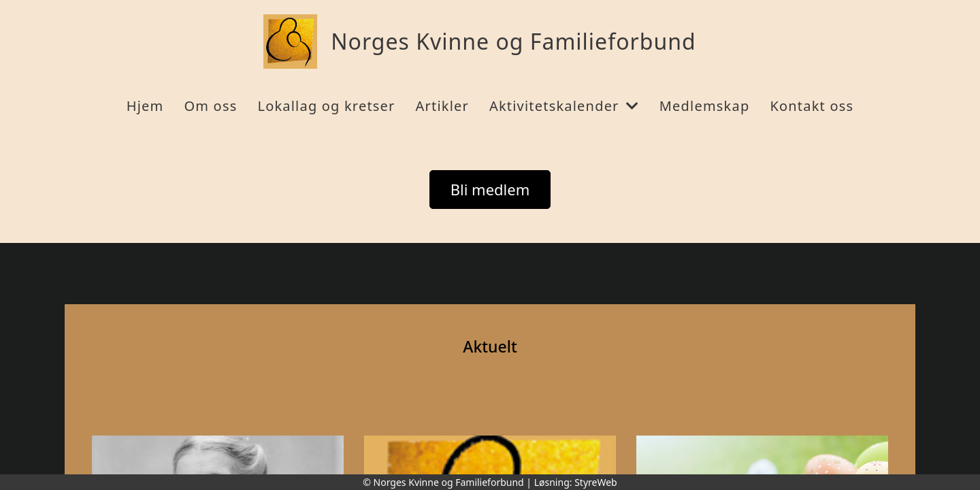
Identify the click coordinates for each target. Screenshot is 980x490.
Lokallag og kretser (326, 106)
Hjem (145, 106)
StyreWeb (596, 482)
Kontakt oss (812, 106)
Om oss (210, 106)
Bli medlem (490, 189)
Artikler (442, 106)
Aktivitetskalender (564, 106)
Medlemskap (705, 106)
